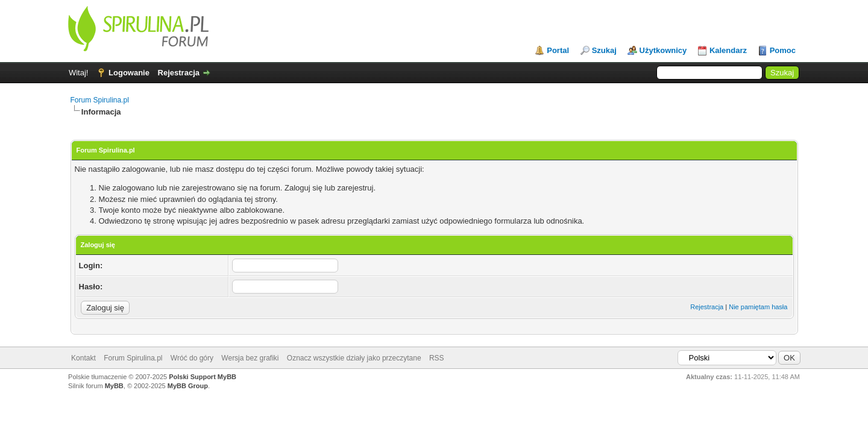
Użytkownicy (663, 50)
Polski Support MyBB (203, 377)
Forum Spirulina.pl (100, 100)
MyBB (114, 386)
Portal (558, 50)
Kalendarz (728, 50)
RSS (437, 358)
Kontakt (83, 358)
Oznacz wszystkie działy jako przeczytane (354, 358)
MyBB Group (188, 386)
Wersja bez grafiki (250, 358)
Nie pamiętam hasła (758, 307)
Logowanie (129, 73)
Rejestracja (179, 73)
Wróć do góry (192, 358)
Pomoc (783, 50)
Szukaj (604, 50)
